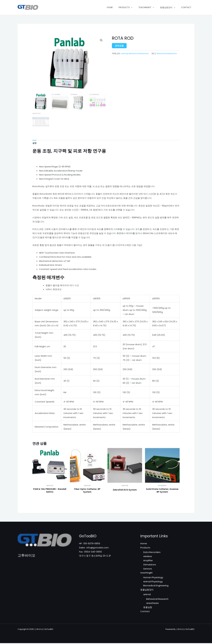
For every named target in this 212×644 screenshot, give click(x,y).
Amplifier (148, 561)
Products (124, 7)
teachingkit (145, 7)
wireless (148, 557)
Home (110, 7)
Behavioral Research (139, 53)
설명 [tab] (35, 143)
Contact (186, 7)
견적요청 (119, 46)
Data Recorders (152, 553)
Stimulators (150, 565)
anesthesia (152, 604)
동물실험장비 (166, 7)
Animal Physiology (153, 582)
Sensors (148, 570)
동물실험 (148, 608)
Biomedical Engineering (156, 587)
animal (124, 53)
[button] (101, 40)
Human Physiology (153, 578)
